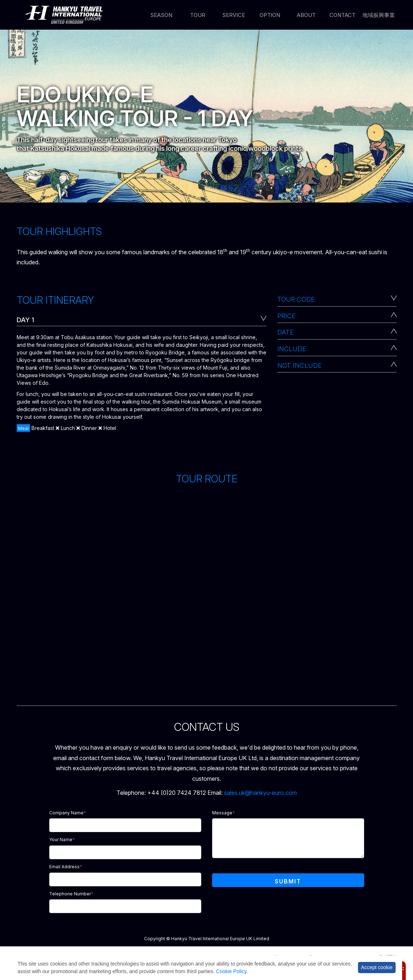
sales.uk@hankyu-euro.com (260, 793)
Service (234, 15)
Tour (198, 15)
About (306, 15)
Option (270, 15)
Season (161, 15)
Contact (342, 15)
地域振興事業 (379, 15)
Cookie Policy (231, 971)
